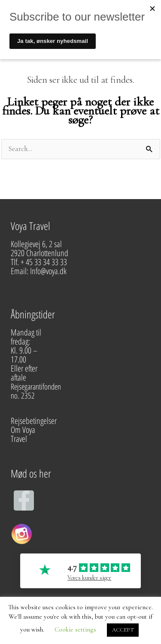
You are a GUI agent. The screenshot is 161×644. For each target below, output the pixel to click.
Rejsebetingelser (34, 421)
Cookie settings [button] (75, 629)
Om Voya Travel (23, 434)
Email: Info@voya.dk (39, 271)
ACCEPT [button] (123, 630)
